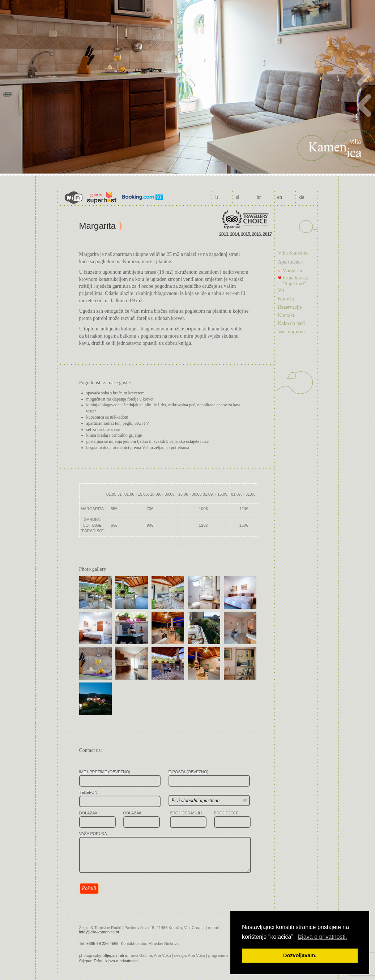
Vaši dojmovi (291, 332)
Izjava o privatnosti (121, 961)
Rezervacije (290, 307)
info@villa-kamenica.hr (99, 932)
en (280, 197)
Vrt (281, 290)
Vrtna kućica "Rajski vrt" (295, 281)
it (217, 197)
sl (238, 197)
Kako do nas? (292, 323)
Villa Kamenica (294, 253)
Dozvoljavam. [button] (300, 955)
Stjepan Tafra (115, 955)
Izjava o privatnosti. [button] (322, 937)
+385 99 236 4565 (103, 943)
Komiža (286, 299)
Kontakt (286, 315)
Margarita (292, 271)
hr (259, 197)
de (302, 197)
